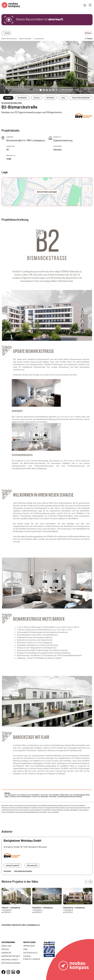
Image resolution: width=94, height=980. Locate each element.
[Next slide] (89, 90)
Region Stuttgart (25, 38)
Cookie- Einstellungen (32, 958)
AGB (25, 949)
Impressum (7, 871)
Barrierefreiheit (11, 956)
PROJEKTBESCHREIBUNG (81, 98)
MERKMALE (50, 98)
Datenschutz (31, 953)
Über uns (6, 946)
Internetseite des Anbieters (23, 871)
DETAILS (37, 98)
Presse (5, 949)
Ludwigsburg (39, 38)
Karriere (6, 953)
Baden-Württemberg (9, 38)
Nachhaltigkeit (10, 959)
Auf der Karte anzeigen (47, 192)
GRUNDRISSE (22, 98)
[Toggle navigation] (90, 5)
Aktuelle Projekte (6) (13, 865)
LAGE (63, 98)
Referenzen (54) (32, 865)
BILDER (8, 98)
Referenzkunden (11, 963)
